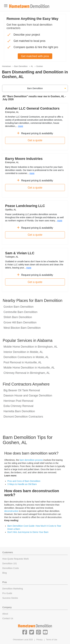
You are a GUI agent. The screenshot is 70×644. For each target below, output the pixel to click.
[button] (25, 632)
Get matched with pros (35, 56)
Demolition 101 (10, 563)
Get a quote (35, 140)
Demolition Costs (11, 568)
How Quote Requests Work (15, 559)
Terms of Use (52, 640)
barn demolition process (31, 460)
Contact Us (8, 618)
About (5, 614)
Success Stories (10, 598)
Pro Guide (7, 593)
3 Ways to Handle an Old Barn (22, 484)
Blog (5, 573)
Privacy (39, 640)
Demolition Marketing (13, 589)
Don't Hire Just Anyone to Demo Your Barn (28, 532)
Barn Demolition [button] (35, 88)
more (21, 126)
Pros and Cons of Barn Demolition (24, 481)
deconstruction (11, 511)
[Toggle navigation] (6, 6)
